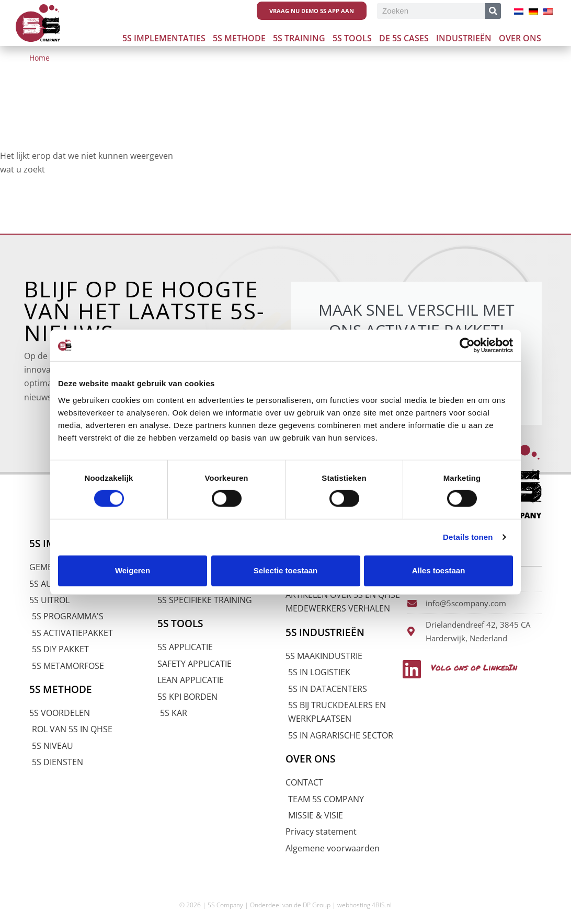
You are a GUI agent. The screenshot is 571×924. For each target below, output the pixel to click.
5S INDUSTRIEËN (325, 632)
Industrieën (464, 38)
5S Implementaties (164, 38)
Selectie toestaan (286, 570)
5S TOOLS (180, 623)
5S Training (299, 38)
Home (39, 58)
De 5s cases (404, 38)
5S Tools (352, 38)
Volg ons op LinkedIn (476, 667)
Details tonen (468, 537)
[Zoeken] (493, 11)
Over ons (520, 38)
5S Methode (239, 38)
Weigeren (133, 570)
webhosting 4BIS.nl (364, 905)
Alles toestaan (439, 570)
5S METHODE (61, 689)
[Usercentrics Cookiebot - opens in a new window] (467, 345)
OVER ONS (310, 759)
